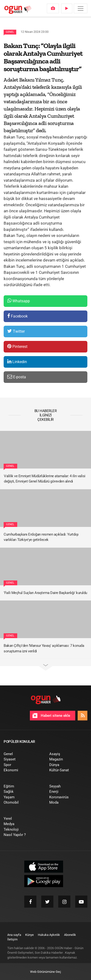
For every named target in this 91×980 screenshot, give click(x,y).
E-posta (17, 377)
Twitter (16, 331)
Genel (10, 32)
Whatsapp (19, 301)
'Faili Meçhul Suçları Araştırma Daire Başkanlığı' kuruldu (45, 593)
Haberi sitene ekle (51, 716)
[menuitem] (53, 8)
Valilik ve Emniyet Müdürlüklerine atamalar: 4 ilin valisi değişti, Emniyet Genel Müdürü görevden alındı (45, 479)
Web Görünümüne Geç (46, 972)
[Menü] (81, 8)
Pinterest (17, 346)
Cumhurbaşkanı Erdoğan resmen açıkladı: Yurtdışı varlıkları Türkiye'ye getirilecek (41, 537)
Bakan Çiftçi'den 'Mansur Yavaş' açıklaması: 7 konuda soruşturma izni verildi (44, 648)
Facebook (17, 316)
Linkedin (17, 362)
